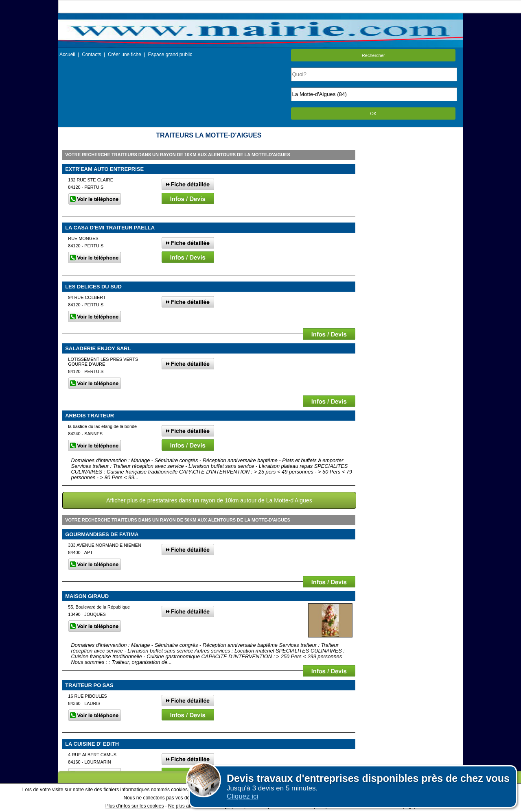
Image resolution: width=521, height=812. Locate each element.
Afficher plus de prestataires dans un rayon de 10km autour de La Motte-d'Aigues (209, 500)
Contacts (91, 55)
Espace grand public (170, 55)
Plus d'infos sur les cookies (135, 806)
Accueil (67, 55)
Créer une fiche (125, 55)
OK (373, 114)
